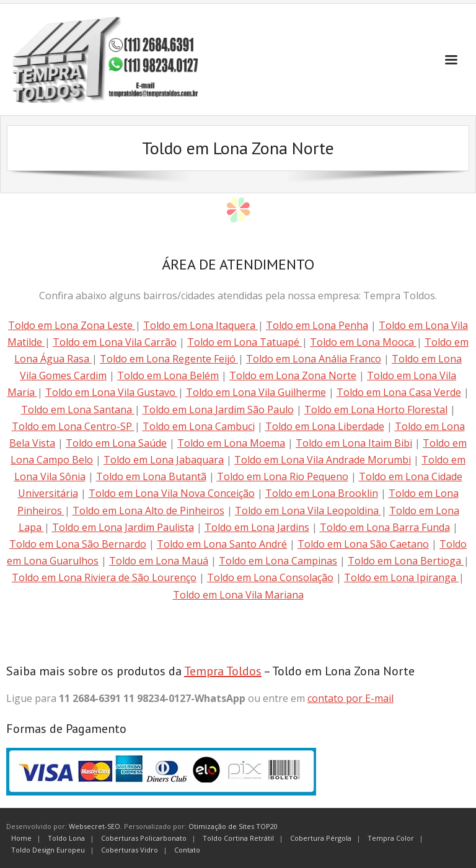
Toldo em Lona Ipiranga (401, 577)
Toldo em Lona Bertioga (406, 561)
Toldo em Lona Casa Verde (399, 392)
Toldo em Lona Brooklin (322, 493)
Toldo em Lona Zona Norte (293, 375)
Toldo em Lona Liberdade (325, 426)
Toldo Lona (66, 838)
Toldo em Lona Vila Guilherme (256, 392)
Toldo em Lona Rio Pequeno (283, 476)
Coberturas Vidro (130, 850)
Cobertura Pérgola (321, 838)
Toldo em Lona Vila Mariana (238, 595)
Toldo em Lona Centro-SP (73, 426)
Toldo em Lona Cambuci (199, 426)
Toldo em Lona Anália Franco (314, 359)
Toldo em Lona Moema (231, 443)
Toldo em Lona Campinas (278, 561)
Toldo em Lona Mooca (363, 342)
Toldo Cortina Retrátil (238, 838)
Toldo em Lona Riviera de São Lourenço (104, 577)
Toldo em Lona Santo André (222, 544)
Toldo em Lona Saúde (116, 443)
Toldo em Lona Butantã (151, 476)
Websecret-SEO (95, 826)
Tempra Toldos (223, 671)
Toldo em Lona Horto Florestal (376, 410)
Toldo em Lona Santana (78, 410)
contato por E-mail (350, 698)
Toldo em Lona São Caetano (363, 544)
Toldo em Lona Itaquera (201, 325)
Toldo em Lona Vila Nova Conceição (172, 493)
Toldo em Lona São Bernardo (78, 544)
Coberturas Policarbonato (144, 838)
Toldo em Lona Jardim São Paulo (218, 410)
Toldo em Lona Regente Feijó (169, 359)
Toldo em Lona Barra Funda (385, 527)
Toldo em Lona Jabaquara (164, 460)
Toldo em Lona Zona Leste (72, 325)
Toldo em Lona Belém (168, 375)
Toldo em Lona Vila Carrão (115, 342)
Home (21, 838)
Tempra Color (391, 838)
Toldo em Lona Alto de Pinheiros (148, 511)
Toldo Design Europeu (48, 850)
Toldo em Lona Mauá (159, 561)
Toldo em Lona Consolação (270, 577)
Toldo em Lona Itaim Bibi (354, 443)
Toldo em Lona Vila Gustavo (112, 392)
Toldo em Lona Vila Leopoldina (308, 511)
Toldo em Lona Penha (317, 325)
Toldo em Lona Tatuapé (245, 342)
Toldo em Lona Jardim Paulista (123, 527)
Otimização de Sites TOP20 (233, 826)
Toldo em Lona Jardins (257, 527)
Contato (187, 850)
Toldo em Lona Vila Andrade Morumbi (323, 460)
